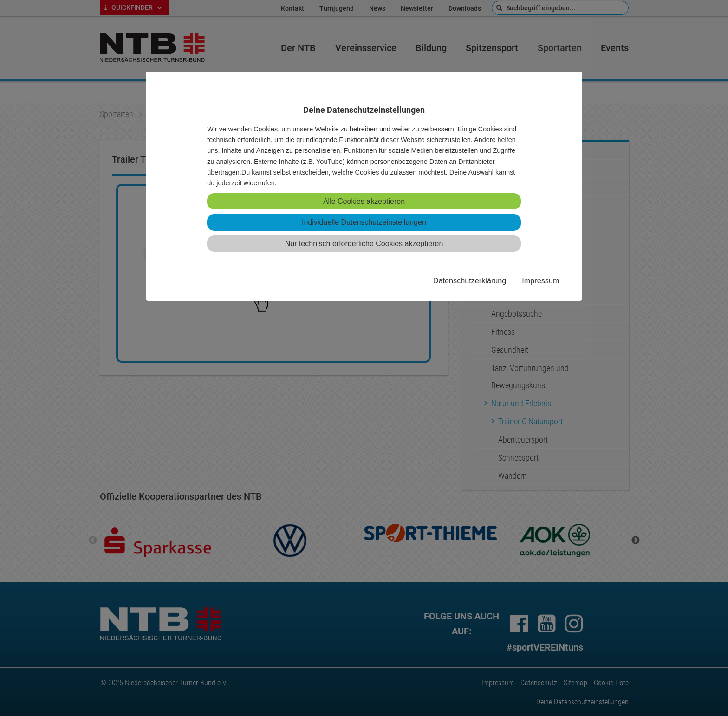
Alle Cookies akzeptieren (364, 201)
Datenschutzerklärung (470, 280)
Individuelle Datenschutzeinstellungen (364, 222)
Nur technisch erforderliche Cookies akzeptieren (364, 244)
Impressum (540, 280)
